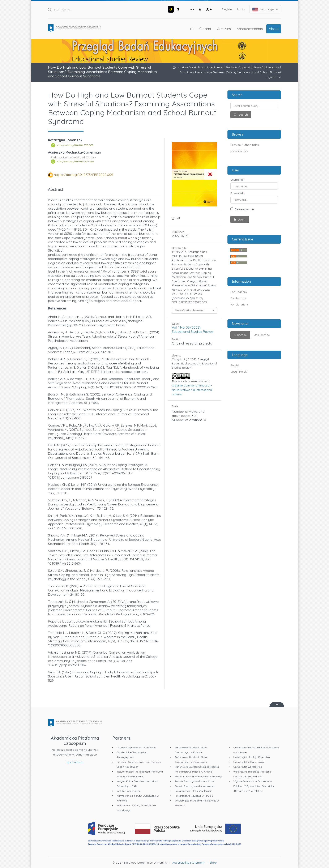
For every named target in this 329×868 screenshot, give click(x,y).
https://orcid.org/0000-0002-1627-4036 (75, 162)
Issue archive (239, 151)
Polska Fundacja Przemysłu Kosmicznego (199, 776)
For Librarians (239, 304)
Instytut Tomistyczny (129, 791)
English (235, 365)
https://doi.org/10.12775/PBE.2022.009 (84, 175)
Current (205, 29)
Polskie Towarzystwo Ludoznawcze (195, 786)
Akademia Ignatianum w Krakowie (136, 747)
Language (265, 9)
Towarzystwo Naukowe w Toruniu (194, 796)
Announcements (250, 29)
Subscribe (240, 335)
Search (243, 115)
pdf (177, 218)
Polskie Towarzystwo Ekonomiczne (195, 781)
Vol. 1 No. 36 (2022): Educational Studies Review (193, 329)
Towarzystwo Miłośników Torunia (194, 791)
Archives (224, 29)
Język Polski (239, 372)
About (274, 29)
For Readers (238, 292)
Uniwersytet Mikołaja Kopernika (252, 757)
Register (227, 9)
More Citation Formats (189, 310)
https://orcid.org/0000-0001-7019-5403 (75, 145)
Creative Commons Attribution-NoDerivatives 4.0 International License (192, 390)
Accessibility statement (188, 863)
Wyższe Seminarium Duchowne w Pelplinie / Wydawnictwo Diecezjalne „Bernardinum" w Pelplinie (254, 786)
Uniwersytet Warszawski (248, 767)
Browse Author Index (245, 145)
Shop (213, 863)
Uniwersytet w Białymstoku (249, 762)
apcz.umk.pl (75, 762)
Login (241, 9)
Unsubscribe (262, 335)
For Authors (238, 298)
